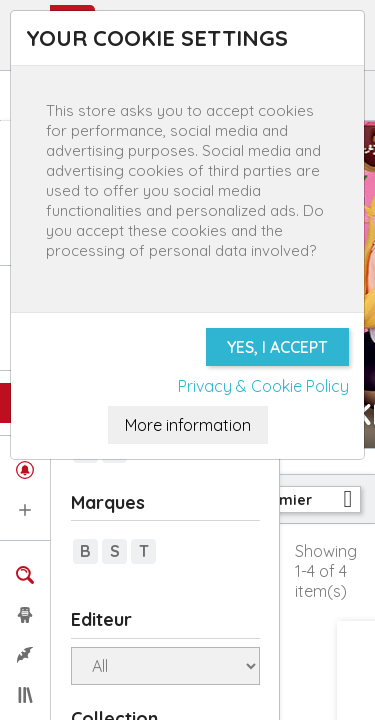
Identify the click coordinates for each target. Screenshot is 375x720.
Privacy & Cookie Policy (263, 386)
